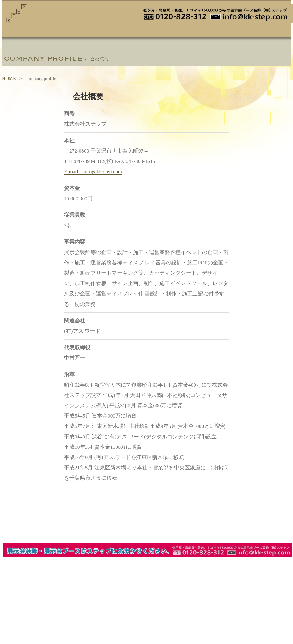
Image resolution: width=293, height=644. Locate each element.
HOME (9, 78)
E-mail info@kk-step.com (93, 171)
